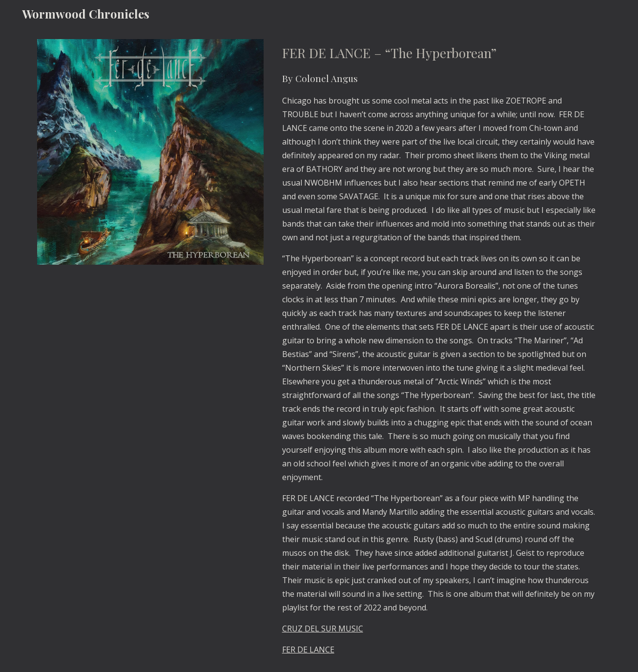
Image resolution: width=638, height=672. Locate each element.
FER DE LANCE (308, 650)
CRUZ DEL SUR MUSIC (323, 629)
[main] (440, 350)
